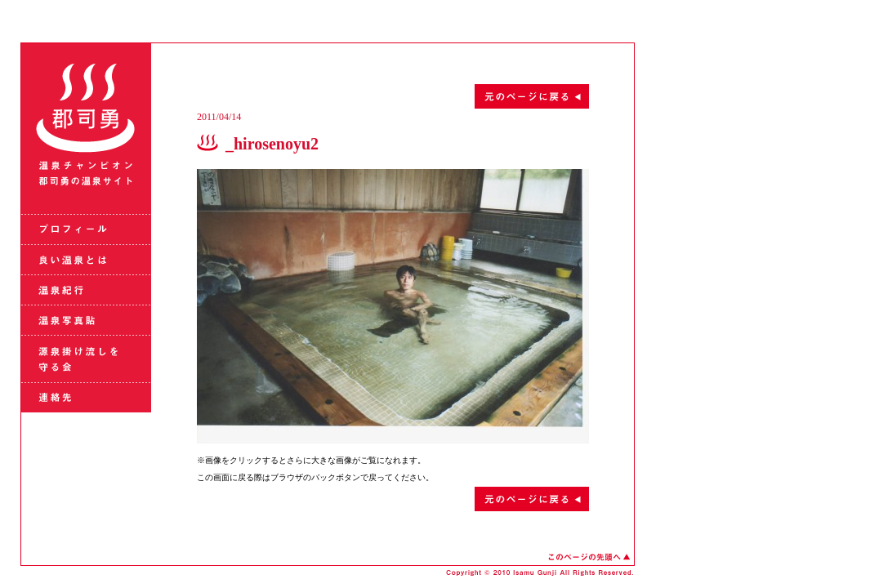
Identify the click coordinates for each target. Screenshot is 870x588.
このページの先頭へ (589, 557)
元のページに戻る (393, 96)
